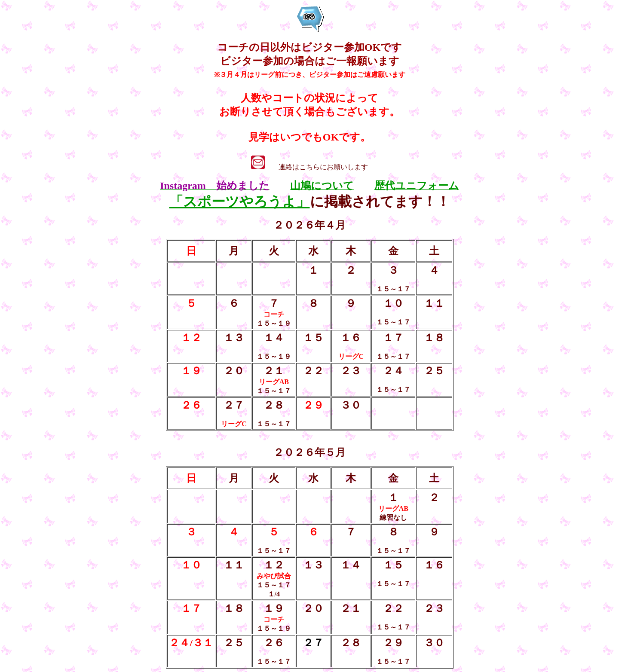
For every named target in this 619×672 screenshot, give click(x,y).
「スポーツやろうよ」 (240, 202)
